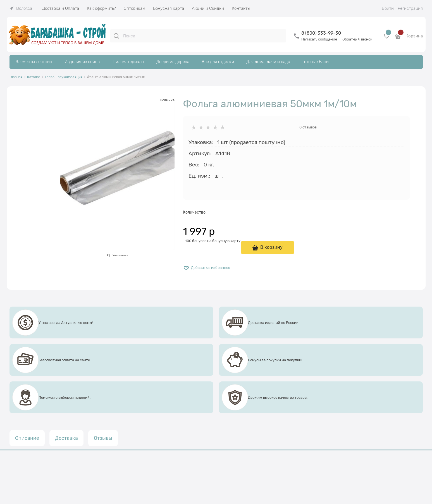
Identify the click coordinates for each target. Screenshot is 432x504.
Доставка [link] (66, 438)
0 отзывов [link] (308, 127)
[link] (21, 8)
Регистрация (410, 8)
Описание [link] (27, 438)
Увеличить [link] (120, 255)
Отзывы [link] (103, 438)
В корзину (271, 247)
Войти (388, 8)
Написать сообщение (319, 39)
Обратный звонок (357, 39)
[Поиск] (116, 36)
